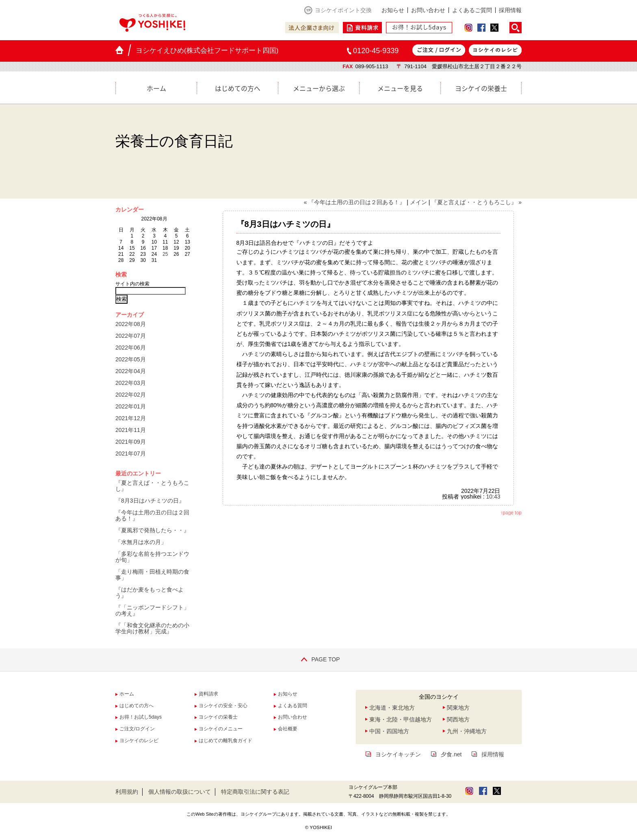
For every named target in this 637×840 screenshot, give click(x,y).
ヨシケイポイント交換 (343, 10)
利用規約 (127, 792)
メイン (418, 202)
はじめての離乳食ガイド (225, 741)
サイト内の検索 (132, 284)
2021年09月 (131, 442)
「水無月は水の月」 (141, 542)
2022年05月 (131, 359)
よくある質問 (292, 706)
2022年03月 (131, 383)
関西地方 (458, 719)
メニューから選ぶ (319, 88)
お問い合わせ (428, 10)
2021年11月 (131, 430)
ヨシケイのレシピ (139, 741)
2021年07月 (131, 453)
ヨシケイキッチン (398, 754)
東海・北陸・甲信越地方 (401, 719)
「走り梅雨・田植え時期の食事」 (152, 575)
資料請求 (208, 694)
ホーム (156, 88)
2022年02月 (131, 395)
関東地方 (458, 708)
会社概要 (288, 729)
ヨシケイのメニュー (221, 729)
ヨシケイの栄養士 (481, 88)
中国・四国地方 (389, 731)
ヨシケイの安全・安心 (223, 706)
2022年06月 (131, 348)
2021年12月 (131, 418)
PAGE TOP (318, 659)
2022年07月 (131, 336)
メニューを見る (400, 88)
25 (165, 254)
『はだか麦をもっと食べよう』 (149, 593)
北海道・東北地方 (392, 708)
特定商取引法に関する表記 (255, 792)
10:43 (493, 497)
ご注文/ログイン (137, 729)
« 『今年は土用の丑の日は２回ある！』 (355, 202)
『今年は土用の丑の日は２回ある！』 (152, 515)
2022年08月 (131, 324)
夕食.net (451, 754)
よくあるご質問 (472, 10)
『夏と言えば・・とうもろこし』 (152, 486)
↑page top (511, 513)
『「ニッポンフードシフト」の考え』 (152, 610)
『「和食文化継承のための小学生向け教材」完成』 (152, 628)
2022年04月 (131, 371)
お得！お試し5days (141, 717)
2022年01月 (131, 406)
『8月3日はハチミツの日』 (150, 501)
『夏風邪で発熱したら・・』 (152, 530)
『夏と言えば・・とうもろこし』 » (477, 202)
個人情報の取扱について (180, 792)
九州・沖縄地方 (467, 731)
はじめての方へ (238, 88)
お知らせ (393, 10)
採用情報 (510, 10)
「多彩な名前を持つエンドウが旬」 (152, 557)
